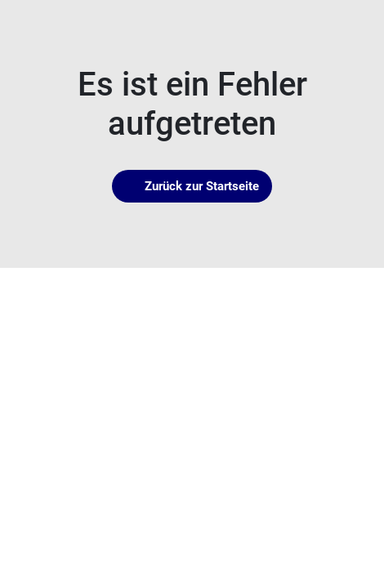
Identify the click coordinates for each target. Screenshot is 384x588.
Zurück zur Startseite (192, 186)
